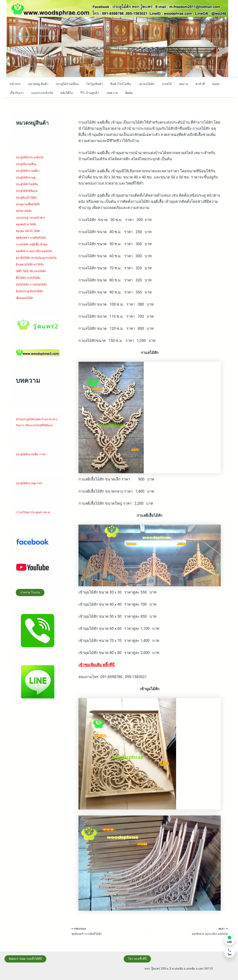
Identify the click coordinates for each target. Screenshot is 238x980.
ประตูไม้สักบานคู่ (27, 177)
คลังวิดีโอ (63, 93)
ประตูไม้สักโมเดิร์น (28, 184)
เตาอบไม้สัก (139, 84)
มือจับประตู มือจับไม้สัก (31, 296)
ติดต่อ (121, 93)
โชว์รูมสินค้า (89, 84)
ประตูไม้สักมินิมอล (28, 191)
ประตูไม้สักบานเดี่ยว (29, 171)
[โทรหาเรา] (229, 952)
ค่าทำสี (187, 84)
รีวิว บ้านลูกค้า (85, 93)
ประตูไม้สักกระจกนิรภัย (31, 157)
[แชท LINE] (229, 940)
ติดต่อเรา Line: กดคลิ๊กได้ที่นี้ (28, 958)
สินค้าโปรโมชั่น (114, 84)
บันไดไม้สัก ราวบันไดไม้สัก (33, 289)
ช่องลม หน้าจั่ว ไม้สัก (29, 231)
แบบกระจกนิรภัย (40, 93)
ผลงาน (172, 84)
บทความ (106, 93)
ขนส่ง (202, 84)
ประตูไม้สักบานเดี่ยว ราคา (33, 465)
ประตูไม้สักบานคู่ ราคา (31, 494)
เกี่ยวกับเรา (16, 93)
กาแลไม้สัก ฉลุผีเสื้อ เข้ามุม (33, 244)
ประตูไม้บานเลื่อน (63, 84)
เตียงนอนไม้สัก (25, 302)
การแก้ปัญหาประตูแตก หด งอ (35, 523)
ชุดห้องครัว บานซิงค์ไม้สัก (33, 238)
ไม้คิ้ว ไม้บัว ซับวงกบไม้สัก (33, 276)
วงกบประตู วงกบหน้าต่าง (32, 218)
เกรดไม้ (157, 84)
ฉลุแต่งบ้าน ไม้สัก (27, 224)
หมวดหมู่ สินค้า (36, 84)
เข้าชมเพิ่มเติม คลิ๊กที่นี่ (97, 665)
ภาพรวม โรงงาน (32, 603)
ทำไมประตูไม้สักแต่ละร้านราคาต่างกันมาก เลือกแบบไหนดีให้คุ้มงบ (37, 430)
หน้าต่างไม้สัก (25, 211)
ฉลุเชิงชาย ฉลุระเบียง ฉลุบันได (36, 251)
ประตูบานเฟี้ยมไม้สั (28, 204)
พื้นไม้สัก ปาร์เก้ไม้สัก (29, 282)
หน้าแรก (15, 84)
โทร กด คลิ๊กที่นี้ (139, 958)
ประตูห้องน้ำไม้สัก (28, 198)
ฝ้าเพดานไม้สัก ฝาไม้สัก (31, 269)
